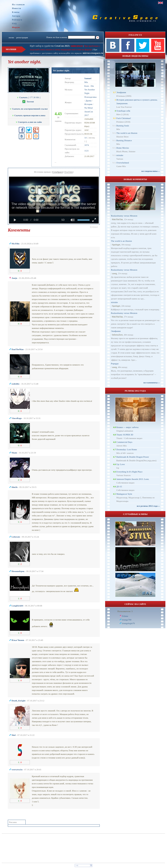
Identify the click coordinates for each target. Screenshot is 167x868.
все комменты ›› (152, 383)
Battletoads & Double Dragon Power (133, 457)
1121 (87, 151)
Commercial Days (124, 442)
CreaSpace (58, 172)
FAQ (14, 24)
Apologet (116, 245)
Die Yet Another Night (90, 90)
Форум (16, 27)
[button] (94, 227)
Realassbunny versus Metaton (124, 216)
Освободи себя (123, 111)
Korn (87, 86)
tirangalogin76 (128, 623)
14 (85, 138)
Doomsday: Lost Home (127, 449)
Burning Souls (123, 126)
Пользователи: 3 (125, 611)
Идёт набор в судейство (50, 46)
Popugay (115, 364)
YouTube (69, 172)
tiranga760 (127, 620)
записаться (76, 46)
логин (11, 37)
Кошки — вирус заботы (127, 427)
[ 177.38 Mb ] (29, 97)
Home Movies (123, 148)
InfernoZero (117, 335)
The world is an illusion (127, 133)
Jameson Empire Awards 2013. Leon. (133, 479)
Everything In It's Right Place (129, 472)
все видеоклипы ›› (150, 171)
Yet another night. (61, 70)
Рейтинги (17, 20)
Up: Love (121, 464)
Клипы (16, 12)
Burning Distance (124, 140)
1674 (87, 145)
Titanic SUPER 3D (125, 435)
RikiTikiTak (117, 219)
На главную (18, 5)
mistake (120, 155)
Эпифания (121, 92)
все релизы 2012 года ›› (148, 506)
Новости (17, 8)
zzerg (115, 273)
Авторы (16, 16)
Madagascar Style (124, 494)
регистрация (22, 37)
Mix (86, 82)
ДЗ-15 (119, 486)
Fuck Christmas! (124, 118)
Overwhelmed (123, 163)
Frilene (125, 616)
